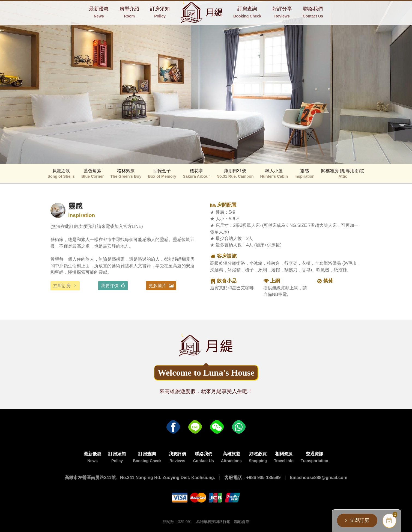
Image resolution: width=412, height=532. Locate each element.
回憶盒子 (162, 173)
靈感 (304, 173)
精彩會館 (242, 522)
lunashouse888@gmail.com (319, 478)
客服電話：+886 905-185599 (252, 478)
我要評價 (110, 286)
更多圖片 (157, 286)
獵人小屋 (274, 173)
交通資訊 (314, 457)
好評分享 (282, 12)
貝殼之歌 (61, 173)
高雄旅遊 (231, 457)
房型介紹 (129, 12)
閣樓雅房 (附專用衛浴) (343, 173)
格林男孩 (126, 173)
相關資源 (284, 457)
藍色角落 (92, 173)
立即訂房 (62, 286)
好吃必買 (258, 457)
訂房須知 (160, 12)
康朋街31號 (235, 173)
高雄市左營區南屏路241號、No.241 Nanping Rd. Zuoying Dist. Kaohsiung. (140, 478)
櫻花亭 (196, 173)
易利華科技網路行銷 (213, 522)
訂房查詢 (247, 12)
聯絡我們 (313, 12)
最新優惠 (99, 12)
